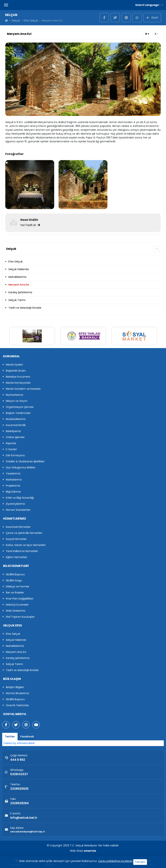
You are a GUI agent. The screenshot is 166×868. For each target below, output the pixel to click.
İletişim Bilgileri (15, 687)
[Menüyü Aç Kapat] (6, 5)
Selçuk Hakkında (19, 269)
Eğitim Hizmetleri (16, 557)
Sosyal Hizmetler (16, 539)
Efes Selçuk (31, 21)
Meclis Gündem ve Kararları (23, 389)
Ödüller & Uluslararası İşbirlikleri (25, 461)
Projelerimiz (13, 486)
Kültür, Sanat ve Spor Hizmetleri (26, 545)
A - (157, 34)
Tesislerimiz (13, 474)
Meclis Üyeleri (14, 365)
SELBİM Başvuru (15, 574)
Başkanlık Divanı (16, 371)
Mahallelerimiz (17, 277)
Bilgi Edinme (13, 492)
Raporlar (11, 443)
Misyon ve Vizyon (17, 401)
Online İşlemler (15, 437)
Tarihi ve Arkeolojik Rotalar (25, 308)
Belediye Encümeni (18, 377)
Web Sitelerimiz (16, 611)
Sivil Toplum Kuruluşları (20, 617)
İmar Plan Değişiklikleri (20, 599)
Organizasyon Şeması (20, 407)
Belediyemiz (13, 431)
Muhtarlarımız (15, 395)
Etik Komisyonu (15, 455)
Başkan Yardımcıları (18, 413)
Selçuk (16, 21)
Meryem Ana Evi (19, 285)
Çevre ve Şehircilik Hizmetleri (24, 533)
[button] (157, 249)
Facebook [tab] (27, 737)
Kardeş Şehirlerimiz (20, 292)
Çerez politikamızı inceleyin (115, 861)
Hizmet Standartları (18, 510)
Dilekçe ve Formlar (18, 586)
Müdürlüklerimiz (16, 419)
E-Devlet (11, 449)
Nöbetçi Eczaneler (17, 605)
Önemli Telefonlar (17, 705)
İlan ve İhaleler (15, 593)
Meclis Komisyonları (18, 383)
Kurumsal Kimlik (16, 425)
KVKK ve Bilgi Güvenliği (20, 498)
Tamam (140, 862)
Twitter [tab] (10, 737)
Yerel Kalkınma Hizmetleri (22, 551)
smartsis (90, 851)
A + (147, 34)
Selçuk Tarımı (17, 300)
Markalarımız (14, 480)
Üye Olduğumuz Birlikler (21, 467)
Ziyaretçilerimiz (15, 504)
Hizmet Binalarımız (17, 693)
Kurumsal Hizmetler (18, 527)
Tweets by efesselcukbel (19, 743)
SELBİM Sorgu (14, 580)
